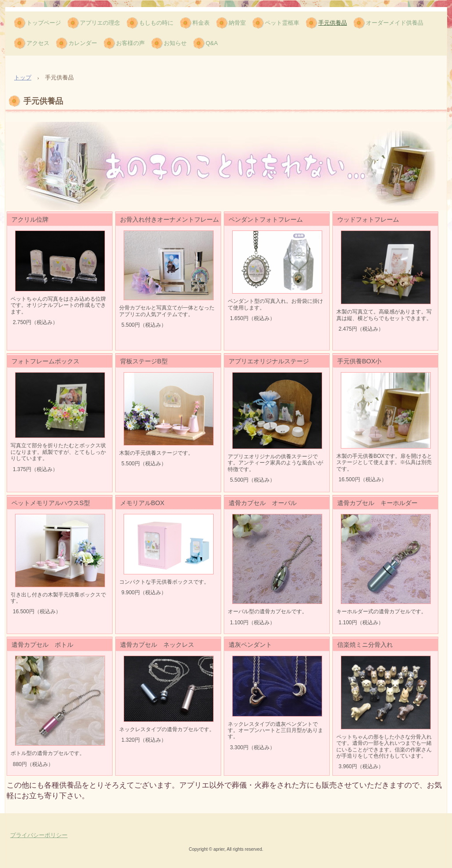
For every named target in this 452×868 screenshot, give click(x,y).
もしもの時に (156, 23)
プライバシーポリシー (39, 835)
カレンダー (83, 43)
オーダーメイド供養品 (395, 23)
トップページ (44, 23)
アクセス (38, 43)
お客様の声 (130, 43)
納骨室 (237, 23)
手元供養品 (333, 23)
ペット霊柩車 (282, 23)
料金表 (201, 23)
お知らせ (175, 43)
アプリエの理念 (100, 23)
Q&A (212, 43)
